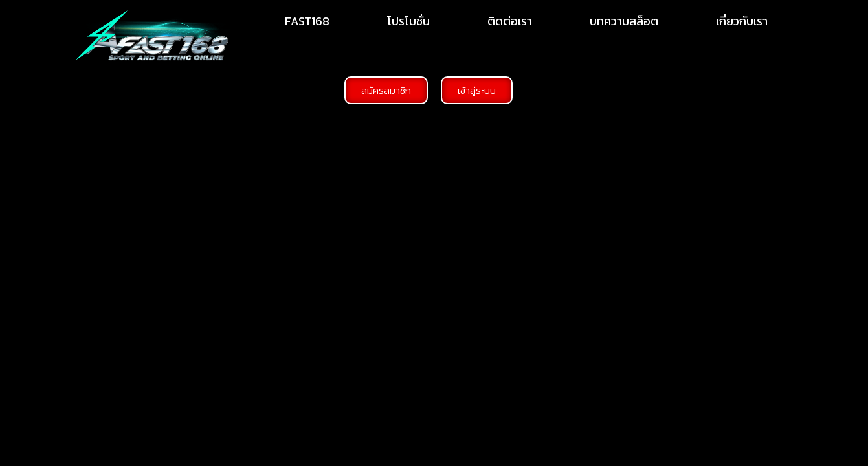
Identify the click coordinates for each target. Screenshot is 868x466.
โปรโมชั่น (408, 21)
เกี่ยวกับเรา (742, 21)
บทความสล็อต (624, 21)
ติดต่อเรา (510, 21)
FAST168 (307, 21)
